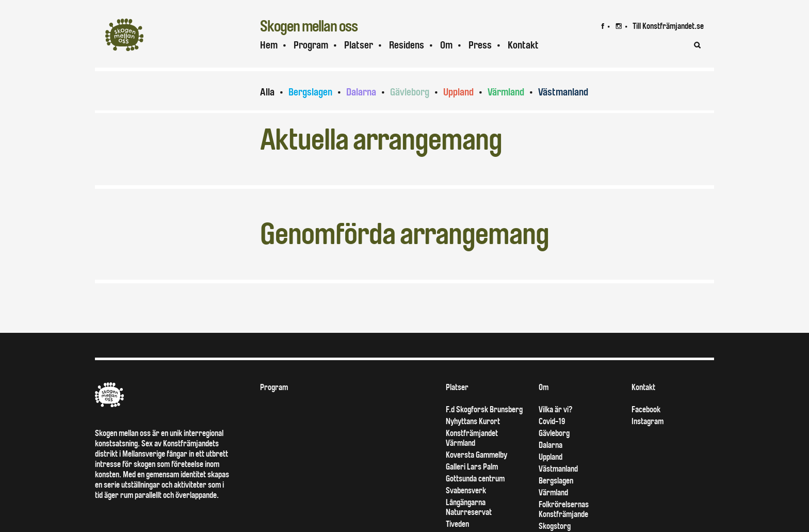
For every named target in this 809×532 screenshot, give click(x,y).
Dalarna (361, 92)
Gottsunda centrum (475, 479)
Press (480, 45)
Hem (269, 45)
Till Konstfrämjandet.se (668, 26)
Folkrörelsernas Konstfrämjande (564, 509)
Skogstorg (555, 526)
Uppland (458, 92)
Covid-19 (552, 421)
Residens (407, 45)
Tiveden (457, 524)
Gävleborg (410, 92)
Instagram (648, 421)
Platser (359, 45)
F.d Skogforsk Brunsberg (484, 409)
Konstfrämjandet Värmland (472, 438)
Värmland (506, 92)
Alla (267, 92)
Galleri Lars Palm (472, 467)
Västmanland (563, 92)
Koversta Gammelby (476, 455)
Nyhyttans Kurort (473, 421)
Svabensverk (466, 490)
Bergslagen (310, 92)
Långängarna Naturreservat (469, 507)
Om (446, 45)
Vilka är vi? (555, 409)
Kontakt (523, 45)
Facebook (646, 409)
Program (311, 45)
